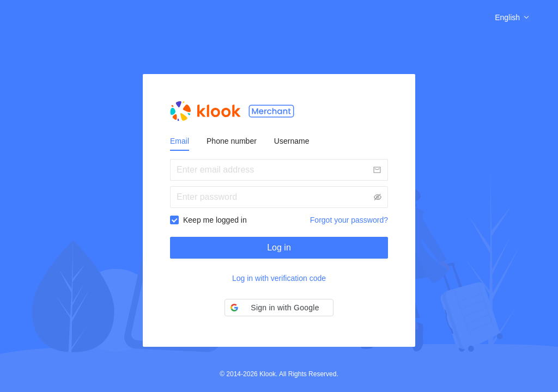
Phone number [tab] (232, 141)
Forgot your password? (349, 220)
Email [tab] (180, 141)
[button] (279, 308)
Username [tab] (292, 141)
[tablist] (279, 141)
